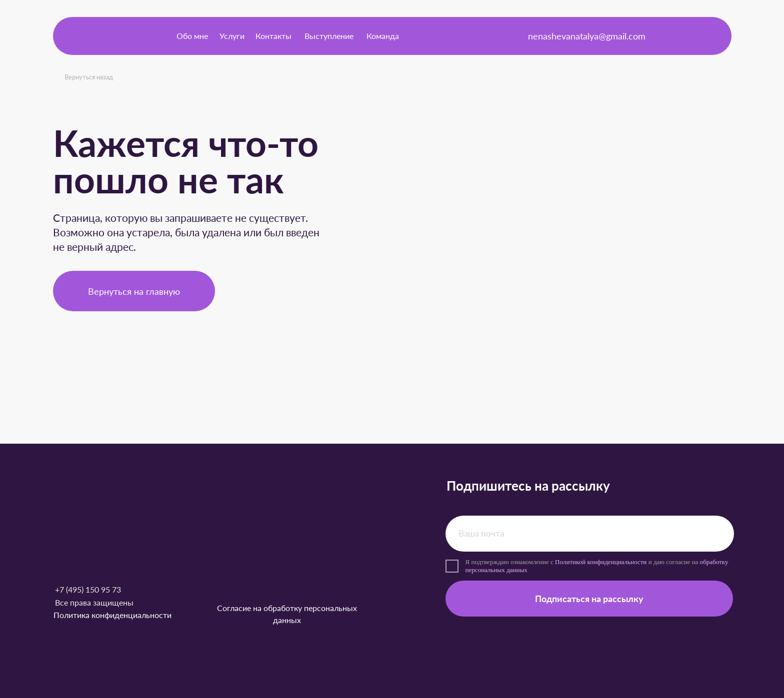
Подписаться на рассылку (589, 599)
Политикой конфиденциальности (601, 562)
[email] (589, 534)
